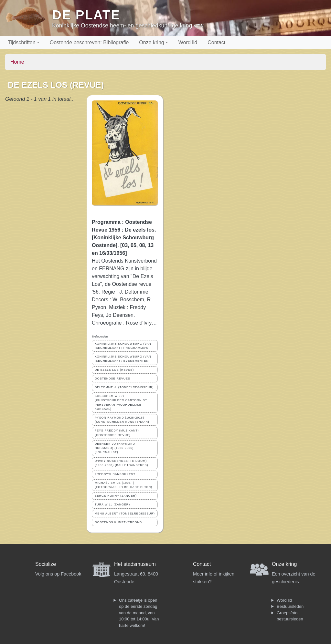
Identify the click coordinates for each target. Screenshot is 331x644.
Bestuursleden (290, 606)
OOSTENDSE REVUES (112, 379)
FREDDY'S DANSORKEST (115, 474)
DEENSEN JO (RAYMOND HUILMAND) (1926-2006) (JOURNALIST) (115, 448)
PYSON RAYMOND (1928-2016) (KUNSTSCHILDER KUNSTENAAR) (122, 420)
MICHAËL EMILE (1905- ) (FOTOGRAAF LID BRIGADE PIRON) (123, 485)
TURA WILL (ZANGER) (112, 504)
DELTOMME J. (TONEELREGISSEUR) (124, 387)
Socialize (46, 564)
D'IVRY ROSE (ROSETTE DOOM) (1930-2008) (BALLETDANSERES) (121, 463)
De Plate (86, 15)
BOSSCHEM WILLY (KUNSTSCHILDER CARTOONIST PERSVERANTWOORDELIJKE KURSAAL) (121, 402)
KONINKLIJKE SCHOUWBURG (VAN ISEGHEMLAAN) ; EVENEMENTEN (123, 359)
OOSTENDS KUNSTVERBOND (118, 522)
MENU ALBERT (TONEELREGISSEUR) (125, 514)
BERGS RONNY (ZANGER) (116, 496)
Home (17, 62)
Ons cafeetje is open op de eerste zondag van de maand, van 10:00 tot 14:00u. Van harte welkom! (139, 613)
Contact (216, 42)
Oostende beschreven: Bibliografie (89, 42)
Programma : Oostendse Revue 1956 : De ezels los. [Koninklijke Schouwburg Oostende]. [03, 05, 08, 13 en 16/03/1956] (124, 238)
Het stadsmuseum (135, 564)
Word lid (188, 42)
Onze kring (151, 42)
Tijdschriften (22, 42)
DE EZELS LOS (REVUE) (114, 370)
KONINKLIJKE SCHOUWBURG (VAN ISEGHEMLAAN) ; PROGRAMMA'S (123, 346)
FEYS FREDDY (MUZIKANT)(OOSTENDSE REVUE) (117, 433)
